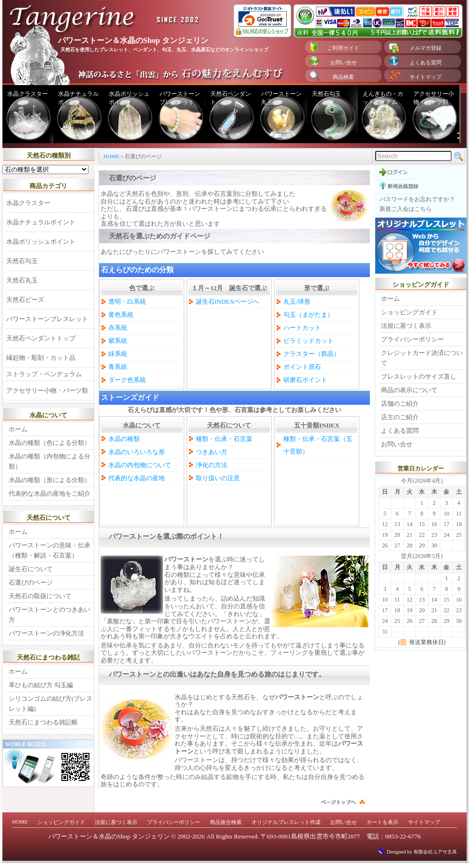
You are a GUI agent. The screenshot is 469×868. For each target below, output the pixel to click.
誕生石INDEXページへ (227, 302)
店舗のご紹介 (400, 404)
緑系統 (118, 354)
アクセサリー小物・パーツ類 (434, 98)
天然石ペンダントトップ (41, 338)
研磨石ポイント (305, 380)
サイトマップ (425, 77)
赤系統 (118, 328)
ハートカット (302, 328)
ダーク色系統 (127, 380)
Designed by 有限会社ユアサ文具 (417, 852)
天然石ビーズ (25, 300)
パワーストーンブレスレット (180, 98)
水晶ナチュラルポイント (78, 98)
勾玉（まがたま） (308, 315)
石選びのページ (31, 582)
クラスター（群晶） (312, 354)
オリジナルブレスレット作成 (286, 822)
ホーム (18, 429)
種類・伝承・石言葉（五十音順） (318, 445)
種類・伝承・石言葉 (224, 439)
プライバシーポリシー (412, 339)
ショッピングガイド (409, 312)
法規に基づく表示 (406, 326)
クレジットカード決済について (422, 358)
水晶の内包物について (140, 465)
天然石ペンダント (231, 98)
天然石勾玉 (326, 94)
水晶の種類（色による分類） (50, 443)
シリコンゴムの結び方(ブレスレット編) (51, 704)
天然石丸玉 (22, 280)
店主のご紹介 (400, 417)
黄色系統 (121, 315)
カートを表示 (382, 822)
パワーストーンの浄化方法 (46, 633)
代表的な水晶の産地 (137, 478)
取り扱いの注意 (218, 478)
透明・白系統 (127, 302)
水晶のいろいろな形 (137, 452)
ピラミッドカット (308, 341)
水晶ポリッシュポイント (129, 98)
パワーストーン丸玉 (281, 98)
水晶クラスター (28, 94)
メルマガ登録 (425, 48)
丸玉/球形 (297, 302)
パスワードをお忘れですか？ (417, 199)
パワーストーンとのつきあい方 (50, 615)
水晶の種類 (124, 439)
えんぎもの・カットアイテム (383, 98)
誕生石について (31, 569)
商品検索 (343, 77)
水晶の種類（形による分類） (50, 480)
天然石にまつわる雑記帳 (43, 722)
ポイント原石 (302, 367)
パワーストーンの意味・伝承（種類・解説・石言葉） (50, 550)
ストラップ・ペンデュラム (44, 374)
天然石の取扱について (40, 596)
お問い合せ (344, 62)
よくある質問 (425, 62)
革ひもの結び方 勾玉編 (41, 685)
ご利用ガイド (343, 48)
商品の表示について (409, 390)
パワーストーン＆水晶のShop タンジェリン (109, 836)
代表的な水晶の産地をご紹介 (50, 493)
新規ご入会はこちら (406, 209)
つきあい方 (212, 452)
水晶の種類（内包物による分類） (50, 461)
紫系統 (118, 341)
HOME (111, 156)
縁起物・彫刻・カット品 (41, 358)
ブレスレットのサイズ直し (419, 376)
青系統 (118, 367)
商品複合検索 (226, 822)
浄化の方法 (212, 465)
